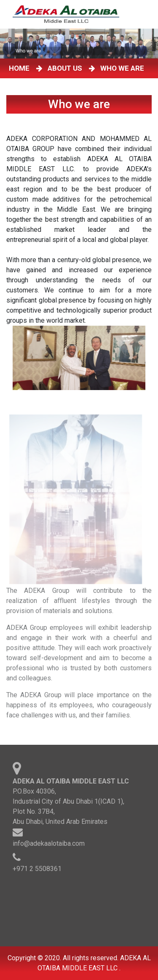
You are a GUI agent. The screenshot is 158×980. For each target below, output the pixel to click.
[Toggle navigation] (145, 14)
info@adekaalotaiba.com (49, 845)
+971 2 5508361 (37, 870)
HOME (21, 68)
